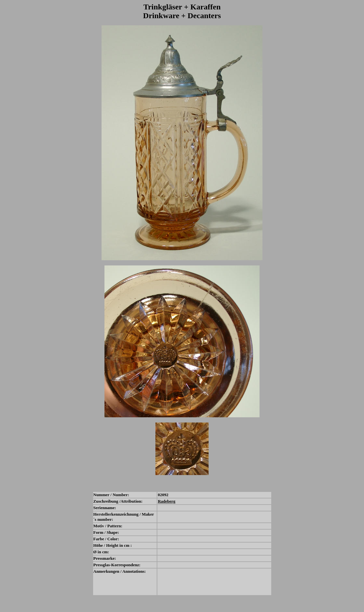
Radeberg (166, 501)
